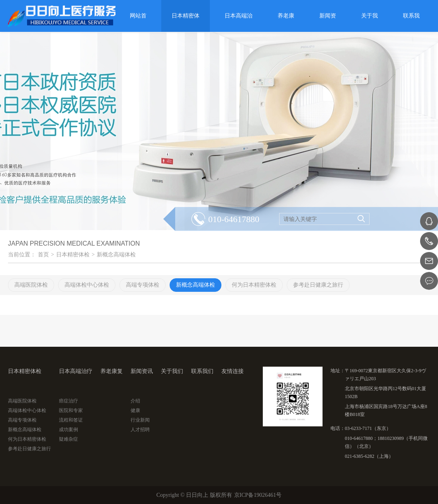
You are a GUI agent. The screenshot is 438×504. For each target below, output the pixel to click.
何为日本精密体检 (27, 439)
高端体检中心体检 (27, 410)
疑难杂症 (68, 439)
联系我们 (411, 22)
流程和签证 (71, 420)
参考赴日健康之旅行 (29, 449)
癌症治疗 (68, 401)
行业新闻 (140, 420)
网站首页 (138, 22)
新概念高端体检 (116, 255)
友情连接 (233, 371)
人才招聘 (140, 430)
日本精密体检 (186, 22)
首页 (43, 255)
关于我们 (370, 22)
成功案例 (68, 430)
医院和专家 (71, 410)
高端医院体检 (22, 401)
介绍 (135, 401)
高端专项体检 (22, 420)
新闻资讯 (328, 22)
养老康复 (286, 22)
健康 (135, 410)
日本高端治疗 (239, 22)
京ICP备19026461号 (258, 495)
